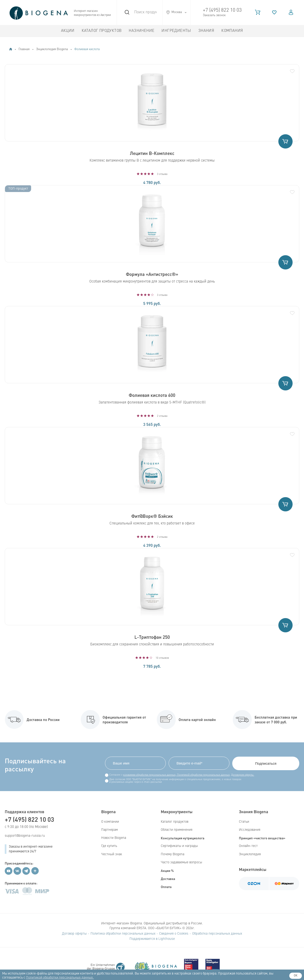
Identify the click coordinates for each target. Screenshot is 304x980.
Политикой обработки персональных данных (203, 775)
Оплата (166, 887)
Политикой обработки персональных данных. (60, 978)
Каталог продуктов (102, 31)
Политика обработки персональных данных (123, 934)
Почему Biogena (173, 854)
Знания (206, 31)
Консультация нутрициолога (183, 838)
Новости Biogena (114, 838)
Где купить (109, 846)
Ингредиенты (176, 31)
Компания (232, 31)
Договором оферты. (243, 775)
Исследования (250, 830)
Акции (68, 31)
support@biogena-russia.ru (25, 836)
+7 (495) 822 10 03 (222, 10)
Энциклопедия (250, 854)
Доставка (168, 879)
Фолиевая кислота (87, 49)
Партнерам (109, 830)
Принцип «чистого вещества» (262, 838)
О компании (110, 822)
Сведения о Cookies (174, 934)
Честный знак (112, 854)
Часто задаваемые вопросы (181, 862)
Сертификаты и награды (179, 846)
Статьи (244, 822)
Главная (24, 49)
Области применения (177, 830)
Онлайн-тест (248, 846)
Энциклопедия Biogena (52, 49)
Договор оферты (74, 934)
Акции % (167, 870)
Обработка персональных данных (217, 934)
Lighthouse (167, 939)
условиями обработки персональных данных (149, 775)
